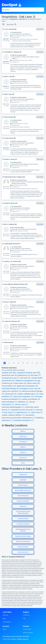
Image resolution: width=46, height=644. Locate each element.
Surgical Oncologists (23, 547)
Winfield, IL (23, 447)
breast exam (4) (20, 383)
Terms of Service (28, 633)
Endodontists (23, 506)
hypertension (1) (23, 412)
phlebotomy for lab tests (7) (29, 375)
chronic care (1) (21, 404)
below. (4, 21)
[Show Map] (3, 24)
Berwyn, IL (23, 431)
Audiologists (23, 480)
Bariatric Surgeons (23, 485)
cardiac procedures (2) (31, 399)
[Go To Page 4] (18, 363)
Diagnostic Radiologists (23, 501)
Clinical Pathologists (23, 496)
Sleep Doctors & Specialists (23, 542)
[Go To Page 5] (23, 363)
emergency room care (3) (30, 389)
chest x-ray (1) (37, 412)
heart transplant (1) (10, 402)
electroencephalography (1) (13, 407)
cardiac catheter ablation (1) (13, 415)
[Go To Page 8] (37, 363)
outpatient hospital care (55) (29, 373)
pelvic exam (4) (33, 383)
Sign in (5, 629)
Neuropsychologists (23, 519)
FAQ (24, 618)
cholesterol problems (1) (23, 420)
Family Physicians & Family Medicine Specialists (23, 512)
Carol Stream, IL (23, 442)
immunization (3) (9, 386)
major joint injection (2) (11, 391)
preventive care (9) (9, 375)
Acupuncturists (23, 475)
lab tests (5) (26, 378)
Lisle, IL (23, 463)
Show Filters (11, 24)
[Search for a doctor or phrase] (23, 10)
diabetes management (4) (26, 381)
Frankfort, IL (23, 452)
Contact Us (26, 615)
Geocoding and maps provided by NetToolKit (16, 636)
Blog (4, 618)
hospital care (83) (9, 373)
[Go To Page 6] (28, 363)
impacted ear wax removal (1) (23, 410)
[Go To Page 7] (32, 363)
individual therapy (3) (10, 389)
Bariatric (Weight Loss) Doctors (23, 490)
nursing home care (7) (11, 378)
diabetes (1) (23, 402)
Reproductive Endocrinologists (23, 536)
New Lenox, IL (23, 458)
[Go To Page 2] (9, 363)
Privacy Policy (27, 629)
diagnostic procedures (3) (27, 386)
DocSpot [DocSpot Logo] (11, 5)
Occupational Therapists (23, 524)
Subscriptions (7, 622)
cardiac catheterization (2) (28, 394)
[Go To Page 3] (14, 363)
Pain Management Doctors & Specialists (23, 530)
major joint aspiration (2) (23, 397)
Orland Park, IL (23, 436)
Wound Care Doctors (23, 552)
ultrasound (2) (11, 394)
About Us (5, 615)
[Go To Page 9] (41, 363)
